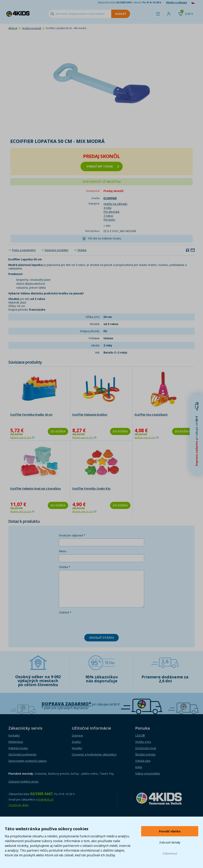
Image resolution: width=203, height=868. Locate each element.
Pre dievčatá (111, 212)
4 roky (107, 208)
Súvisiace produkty (56, 250)
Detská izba (143, 761)
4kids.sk (13, 28)
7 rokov (108, 216)
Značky (76, 742)
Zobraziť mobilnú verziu (23, 781)
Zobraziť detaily (170, 842)
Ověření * (65, 612)
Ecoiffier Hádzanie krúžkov (90, 415)
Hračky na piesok (32, 28)
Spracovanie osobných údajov (28, 761)
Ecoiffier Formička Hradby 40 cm (31, 415)
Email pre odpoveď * (72, 535)
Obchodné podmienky (22, 754)
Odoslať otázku (101, 638)
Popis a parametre (24, 250)
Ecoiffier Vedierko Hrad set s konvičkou (36, 488)
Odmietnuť (170, 853)
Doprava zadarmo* (66, 704)
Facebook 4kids (19, 805)
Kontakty (14, 735)
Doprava (77, 735)
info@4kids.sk (45, 799)
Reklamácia (16, 742)
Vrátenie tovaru (18, 748)
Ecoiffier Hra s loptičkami (151, 415)
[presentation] (89, 623)
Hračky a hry (143, 742)
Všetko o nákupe (176, 2)
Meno (63, 551)
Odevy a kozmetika (147, 773)
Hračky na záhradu (115, 204)
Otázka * (65, 567)
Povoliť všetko (170, 831)
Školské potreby (145, 754)
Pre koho (109, 220)
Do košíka (58, 431)
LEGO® (140, 735)
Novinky (77, 748)
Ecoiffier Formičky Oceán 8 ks (91, 488)
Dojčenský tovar (146, 748)
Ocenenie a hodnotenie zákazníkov (94, 754)
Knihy (139, 767)
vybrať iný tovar (103, 166)
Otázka (82, 250)
